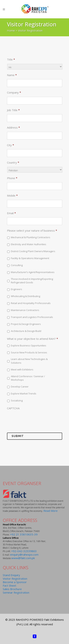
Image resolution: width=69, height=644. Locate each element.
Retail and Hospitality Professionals (31, 303)
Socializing (17, 400)
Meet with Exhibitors (22, 369)
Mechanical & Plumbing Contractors (31, 237)
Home (11, 30)
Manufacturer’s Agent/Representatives (33, 272)
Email (11, 213)
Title (11, 60)
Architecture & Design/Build (26, 331)
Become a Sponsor (15, 582)
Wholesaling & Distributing (25, 296)
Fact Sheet (9, 586)
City (10, 145)
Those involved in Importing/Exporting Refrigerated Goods (32, 281)
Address (13, 128)
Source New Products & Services (29, 352)
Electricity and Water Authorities (29, 244)
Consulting (17, 265)
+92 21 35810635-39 (24, 534)
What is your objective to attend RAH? (32, 339)
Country (13, 163)
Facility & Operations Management (30, 258)
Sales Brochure (12, 589)
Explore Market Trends (24, 394)
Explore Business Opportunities (29, 345)
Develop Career (20, 387)
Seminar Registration (16, 592)
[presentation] (35, 419)
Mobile (12, 196)
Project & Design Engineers (26, 324)
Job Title (13, 110)
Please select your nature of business (32, 231)
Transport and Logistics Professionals (32, 317)
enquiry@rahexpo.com (24, 555)
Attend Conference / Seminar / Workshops (28, 378)
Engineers (16, 289)
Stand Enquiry (11, 575)
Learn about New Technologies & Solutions (29, 361)
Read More (51, 511)
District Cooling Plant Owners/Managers (33, 251)
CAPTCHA (13, 408)
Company (14, 93)
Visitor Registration (15, 579)
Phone (12, 178)
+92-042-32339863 (24, 551)
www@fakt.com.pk (23, 558)
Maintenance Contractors (25, 310)
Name (12, 75)
